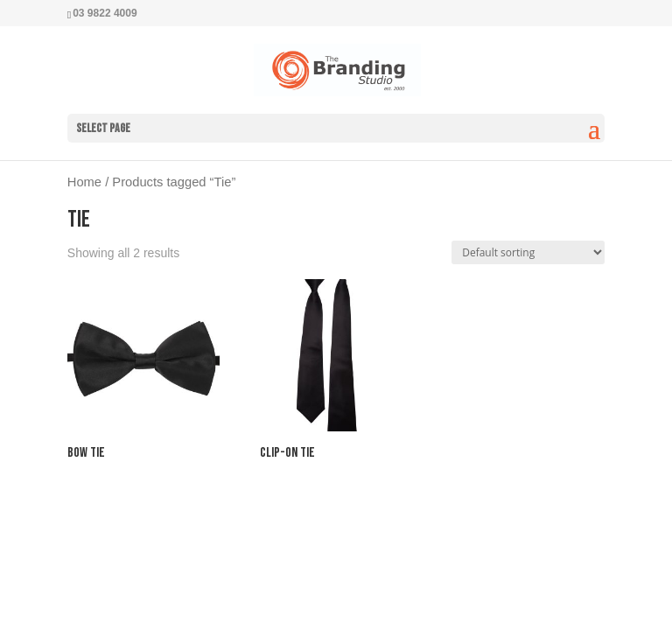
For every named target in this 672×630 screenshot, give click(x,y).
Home (84, 182)
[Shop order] (528, 252)
